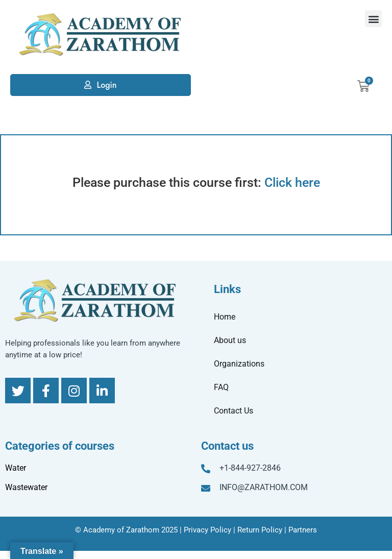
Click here (292, 183)
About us (230, 340)
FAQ (221, 387)
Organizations (239, 364)
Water (16, 468)
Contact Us (234, 411)
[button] (373, 19)
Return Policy (260, 530)
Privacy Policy (207, 530)
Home (225, 317)
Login (106, 85)
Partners (303, 530)
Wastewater (26, 487)
